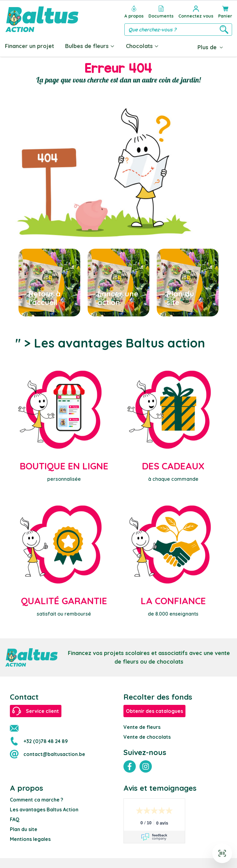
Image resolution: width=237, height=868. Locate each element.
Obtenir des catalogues (154, 711)
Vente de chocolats (147, 737)
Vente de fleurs (142, 727)
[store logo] (42, 19)
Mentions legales (30, 839)
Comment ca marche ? (37, 800)
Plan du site (24, 829)
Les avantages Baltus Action (44, 810)
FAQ (15, 819)
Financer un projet (29, 46)
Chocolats (142, 46)
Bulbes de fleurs (90, 46)
